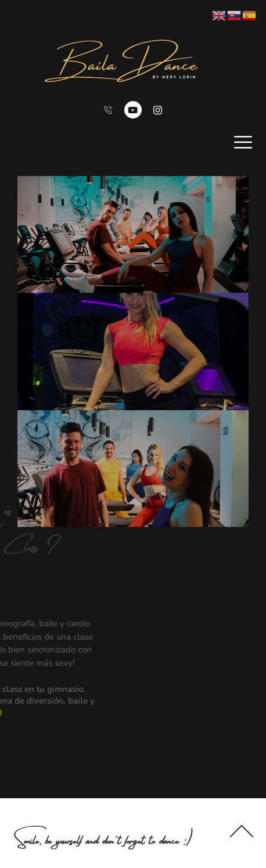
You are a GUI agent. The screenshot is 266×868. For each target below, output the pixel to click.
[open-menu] (243, 142)
